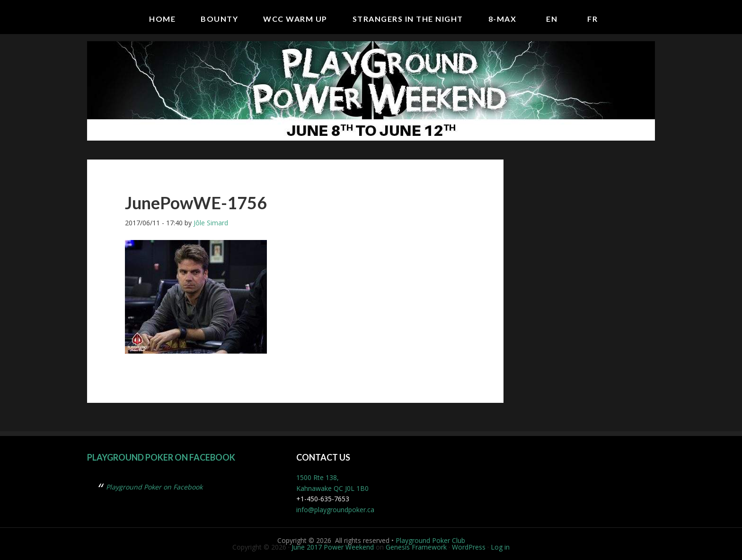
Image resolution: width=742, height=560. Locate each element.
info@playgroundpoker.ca (335, 510)
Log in (500, 547)
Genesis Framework (416, 547)
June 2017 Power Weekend (333, 547)
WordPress (469, 547)
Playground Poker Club (430, 540)
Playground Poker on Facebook (161, 457)
